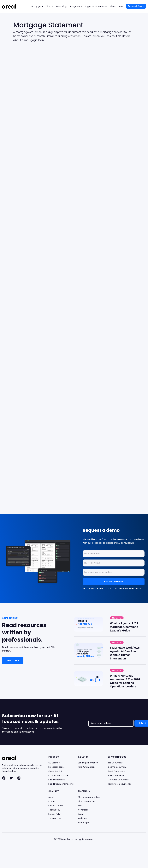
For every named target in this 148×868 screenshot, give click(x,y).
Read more (13, 660)
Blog (121, 6)
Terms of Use (55, 818)
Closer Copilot (55, 771)
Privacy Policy (55, 814)
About (113, 6)
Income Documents (118, 767)
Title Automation (86, 767)
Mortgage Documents (119, 780)
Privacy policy (134, 588)
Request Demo (136, 6)
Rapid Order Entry (57, 780)
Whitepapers (84, 822)
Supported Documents (96, 6)
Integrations (76, 6)
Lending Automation (88, 763)
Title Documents (116, 775)
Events (81, 814)
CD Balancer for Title (58, 775)
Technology (62, 6)
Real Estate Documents (119, 784)
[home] (9, 6)
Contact (53, 801)
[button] (37, 6)
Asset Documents (117, 771)
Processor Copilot (57, 767)
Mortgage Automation (89, 797)
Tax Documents (116, 763)
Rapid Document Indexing (61, 784)
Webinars (83, 818)
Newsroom (83, 810)
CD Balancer (54, 763)
